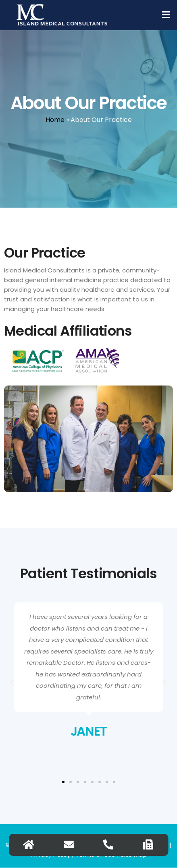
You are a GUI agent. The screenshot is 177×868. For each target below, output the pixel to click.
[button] (166, 15)
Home (55, 120)
